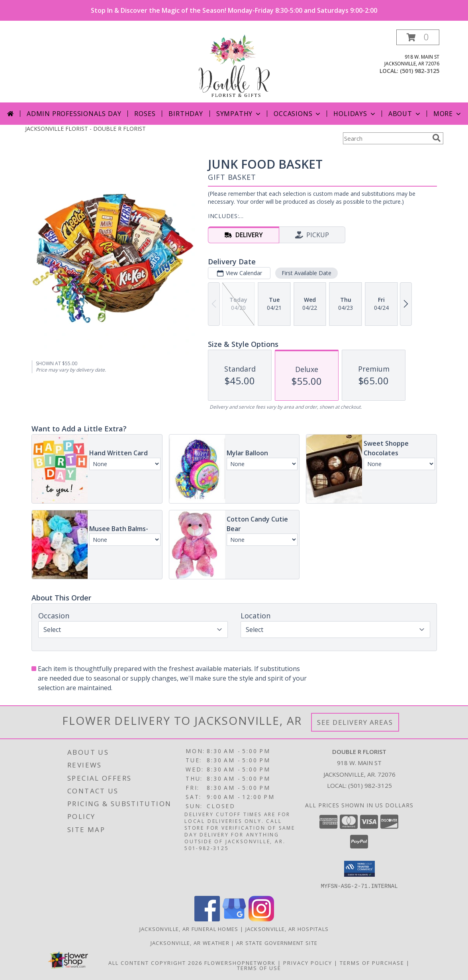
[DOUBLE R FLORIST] (234, 66)
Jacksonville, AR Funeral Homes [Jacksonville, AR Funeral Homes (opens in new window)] (189, 929)
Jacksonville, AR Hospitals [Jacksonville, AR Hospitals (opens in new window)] (287, 929)
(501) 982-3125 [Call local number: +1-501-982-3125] (420, 71)
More (448, 114)
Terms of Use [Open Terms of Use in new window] (259, 968)
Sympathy (239, 114)
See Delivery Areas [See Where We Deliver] (355, 722)
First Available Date (306, 273)
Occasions (298, 114)
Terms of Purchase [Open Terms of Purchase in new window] (372, 962)
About (405, 114)
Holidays (355, 114)
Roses (145, 114)
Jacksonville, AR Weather (190, 943)
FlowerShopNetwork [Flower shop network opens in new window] (240, 962)
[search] (437, 138)
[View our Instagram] (261, 919)
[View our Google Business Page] (234, 919)
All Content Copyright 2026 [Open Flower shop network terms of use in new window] (155, 962)
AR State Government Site (277, 943)
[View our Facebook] (207, 919)
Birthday (186, 114)
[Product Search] (386, 138)
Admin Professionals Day (74, 114)
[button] (418, 37)
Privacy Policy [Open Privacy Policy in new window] (308, 962)
